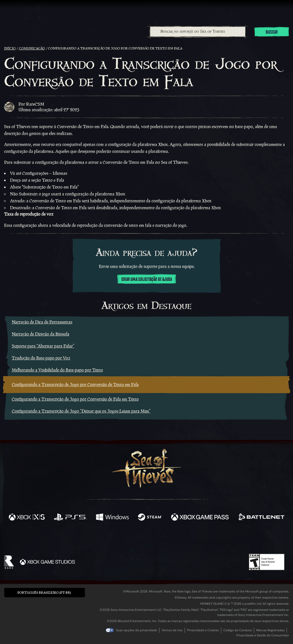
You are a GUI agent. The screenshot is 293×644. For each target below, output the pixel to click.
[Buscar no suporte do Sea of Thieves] (198, 32)
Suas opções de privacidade (137, 630)
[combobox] (198, 32)
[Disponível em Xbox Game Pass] (200, 518)
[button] (45, 593)
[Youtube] (145, 539)
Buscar (272, 32)
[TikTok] (181, 539)
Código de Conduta (238, 630)
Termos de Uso (172, 630)
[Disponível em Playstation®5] (71, 518)
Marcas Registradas (270, 630)
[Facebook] (95, 538)
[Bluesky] (196, 540)
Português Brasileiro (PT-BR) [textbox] (44, 593)
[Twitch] (123, 539)
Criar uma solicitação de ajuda (147, 279)
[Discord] (167, 540)
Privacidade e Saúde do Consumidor (263, 635)
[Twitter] (108, 539)
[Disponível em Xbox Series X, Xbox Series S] (27, 518)
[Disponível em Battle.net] (261, 518)
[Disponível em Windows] (112, 518)
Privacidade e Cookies (203, 630)
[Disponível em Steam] (150, 518)
